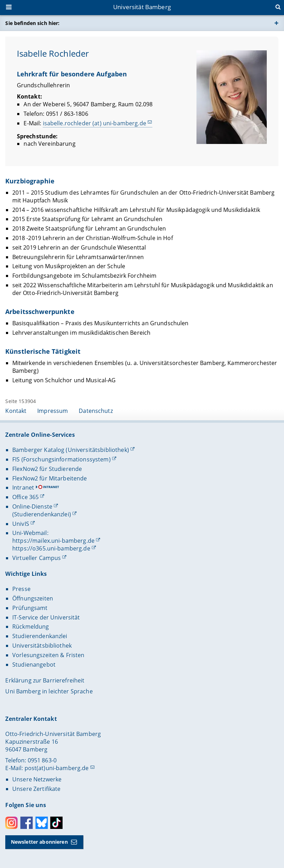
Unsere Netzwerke (37, 779)
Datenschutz (96, 411)
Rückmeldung (31, 627)
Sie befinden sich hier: (32, 23)
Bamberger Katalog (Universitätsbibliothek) (71, 450)
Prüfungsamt (30, 608)
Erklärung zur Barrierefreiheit (45, 680)
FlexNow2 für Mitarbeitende (50, 478)
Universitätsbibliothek (42, 646)
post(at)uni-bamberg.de (57, 768)
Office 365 (25, 497)
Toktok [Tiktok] (56, 823)
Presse (21, 589)
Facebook (27, 823)
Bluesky (42, 823)
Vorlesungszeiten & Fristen (49, 655)
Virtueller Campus (37, 558)
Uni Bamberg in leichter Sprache (49, 691)
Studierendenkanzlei (40, 636)
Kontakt (16, 411)
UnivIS (21, 524)
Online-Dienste (32, 507)
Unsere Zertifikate (37, 789)
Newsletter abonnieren (39, 842)
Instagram (11, 823)
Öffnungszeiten (33, 598)
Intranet (23, 488)
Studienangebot (34, 665)
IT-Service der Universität (46, 617)
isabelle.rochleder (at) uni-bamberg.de (95, 123)
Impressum (53, 411)
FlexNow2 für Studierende (47, 469)
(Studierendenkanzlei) (42, 514)
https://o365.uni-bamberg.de (51, 548)
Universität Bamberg (142, 7)
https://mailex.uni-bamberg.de (53, 541)
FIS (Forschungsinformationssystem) (62, 459)
